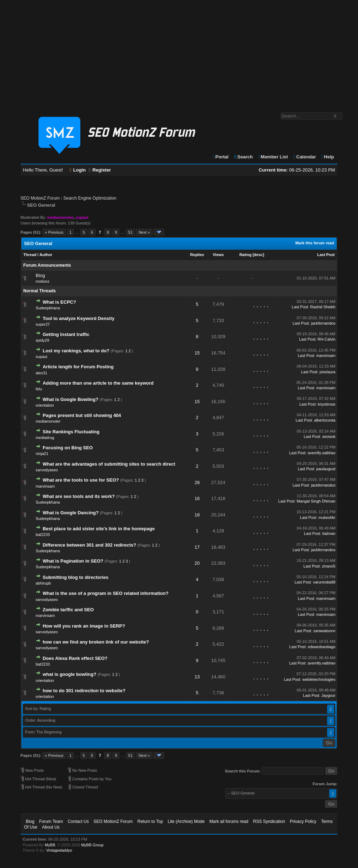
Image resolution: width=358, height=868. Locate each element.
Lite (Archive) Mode (186, 821)
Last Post (326, 255)
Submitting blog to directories (76, 577)
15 (197, 353)
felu (39, 389)
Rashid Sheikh (323, 307)
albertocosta (325, 420)
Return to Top (150, 821)
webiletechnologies (319, 679)
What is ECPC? (59, 302)
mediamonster (48, 421)
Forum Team (51, 821)
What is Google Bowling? (71, 399)
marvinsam (326, 356)
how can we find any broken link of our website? (96, 642)
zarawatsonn (324, 631)
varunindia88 (324, 582)
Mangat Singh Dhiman (316, 501)
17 (197, 547)
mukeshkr (327, 517)
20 (197, 563)
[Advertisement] (179, 53)
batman (329, 533)
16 (197, 498)
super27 (43, 324)
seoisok (329, 436)
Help (328, 157)
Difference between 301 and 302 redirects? (89, 545)
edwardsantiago (322, 647)
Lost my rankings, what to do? (76, 351)
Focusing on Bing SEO (68, 448)
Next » (144, 232)
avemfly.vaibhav (321, 453)
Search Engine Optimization (90, 198)
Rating (245, 255)
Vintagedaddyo (59, 850)
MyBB (50, 845)
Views (218, 255)
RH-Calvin (326, 339)
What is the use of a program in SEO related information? (106, 593)
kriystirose (327, 404)
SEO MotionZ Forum (40, 198)
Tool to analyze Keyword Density (79, 318)
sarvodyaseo (47, 470)
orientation (45, 405)
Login (78, 170)
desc (258, 255)
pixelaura (328, 372)
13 (197, 677)
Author (46, 255)
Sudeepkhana (48, 308)
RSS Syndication (269, 821)
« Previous (54, 232)
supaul (41, 357)
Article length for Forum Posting (78, 367)
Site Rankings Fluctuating (71, 432)
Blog (40, 275)
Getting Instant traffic (66, 334)
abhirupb (43, 583)
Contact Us (78, 821)
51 (130, 232)
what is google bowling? (70, 674)
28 (197, 482)
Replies (197, 255)
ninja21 (42, 454)
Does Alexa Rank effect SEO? (75, 658)
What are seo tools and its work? (79, 496)
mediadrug (45, 438)
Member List (273, 157)
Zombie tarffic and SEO (68, 610)
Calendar (304, 157)
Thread (30, 255)
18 (197, 515)
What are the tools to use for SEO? (81, 480)
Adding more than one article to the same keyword (98, 383)
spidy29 (42, 340)
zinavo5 (329, 566)
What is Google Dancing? (71, 513)
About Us (51, 827)
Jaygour (328, 695)
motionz (42, 281)
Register (100, 170)
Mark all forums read (229, 821)
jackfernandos (323, 323)
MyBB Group (92, 845)
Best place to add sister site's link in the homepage (99, 529)
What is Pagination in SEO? (73, 561)
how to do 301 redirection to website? (84, 691)
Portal (220, 157)
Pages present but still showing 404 (82, 415)
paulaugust (326, 469)
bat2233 (43, 535)
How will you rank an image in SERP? (84, 626)
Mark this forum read (315, 243)
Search (243, 157)
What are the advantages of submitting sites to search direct (109, 464)
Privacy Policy (303, 821)
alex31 (41, 373)
